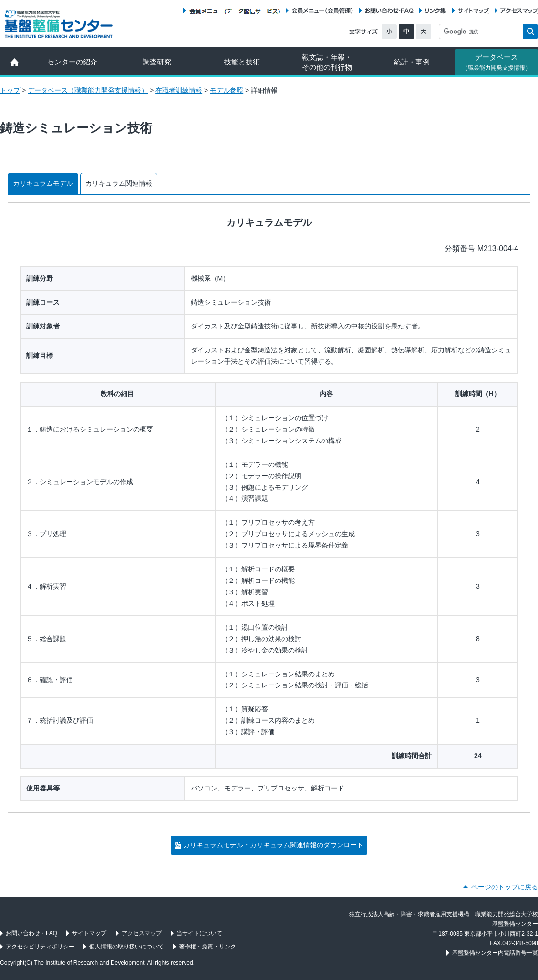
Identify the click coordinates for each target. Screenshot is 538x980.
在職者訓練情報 (179, 90)
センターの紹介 (72, 62)
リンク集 (435, 11)
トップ (10, 90)
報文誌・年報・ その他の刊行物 (327, 62)
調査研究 (157, 62)
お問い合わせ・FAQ (389, 11)
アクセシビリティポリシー (40, 947)
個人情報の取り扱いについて (126, 947)
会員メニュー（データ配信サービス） (234, 11)
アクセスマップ (519, 11)
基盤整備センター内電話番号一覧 (495, 953)
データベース (497, 62)
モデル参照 (227, 90)
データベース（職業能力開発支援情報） (88, 90)
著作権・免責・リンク (207, 947)
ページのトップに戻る (505, 887)
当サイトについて (199, 933)
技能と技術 (242, 62)
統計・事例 (412, 62)
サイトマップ (473, 11)
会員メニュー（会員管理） (322, 11)
